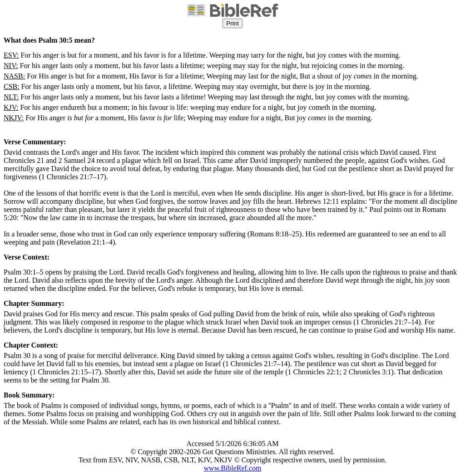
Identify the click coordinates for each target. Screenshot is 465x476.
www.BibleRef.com (233, 468)
